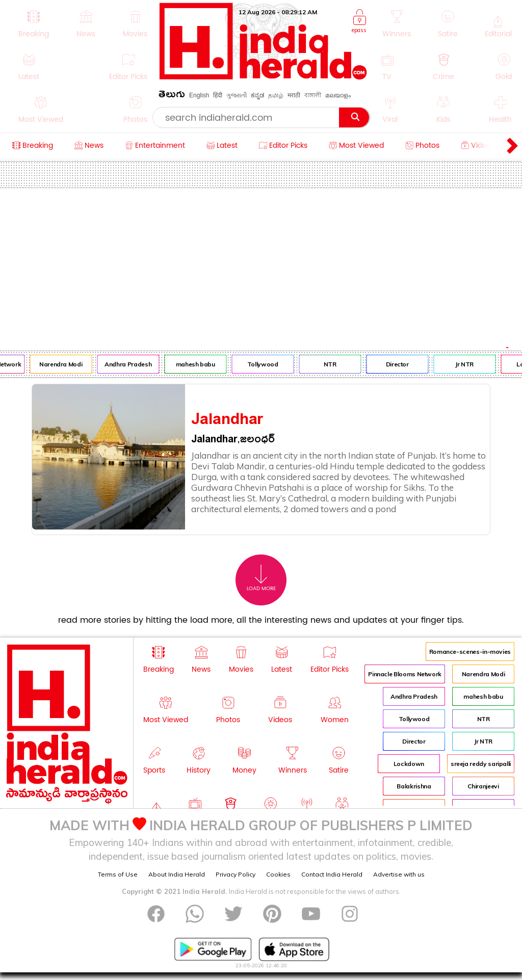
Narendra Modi (67, 364)
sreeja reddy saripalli (481, 764)
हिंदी (218, 95)
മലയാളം (338, 95)
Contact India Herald (332, 874)
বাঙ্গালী (313, 95)
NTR (336, 364)
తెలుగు (172, 96)
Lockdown (409, 764)
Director (403, 364)
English (199, 95)
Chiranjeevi (483, 786)
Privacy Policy (236, 874)
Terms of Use (118, 874)
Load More (261, 578)
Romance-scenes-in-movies (470, 652)
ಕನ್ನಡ (257, 95)
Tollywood (269, 364)
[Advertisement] (261, 264)
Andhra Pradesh (135, 364)
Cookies (278, 874)
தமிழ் (276, 95)
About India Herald (177, 874)
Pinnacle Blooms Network (405, 674)
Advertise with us (399, 874)
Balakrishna (414, 786)
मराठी (294, 95)
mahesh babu (202, 364)
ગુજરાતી (237, 95)
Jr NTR (471, 364)
